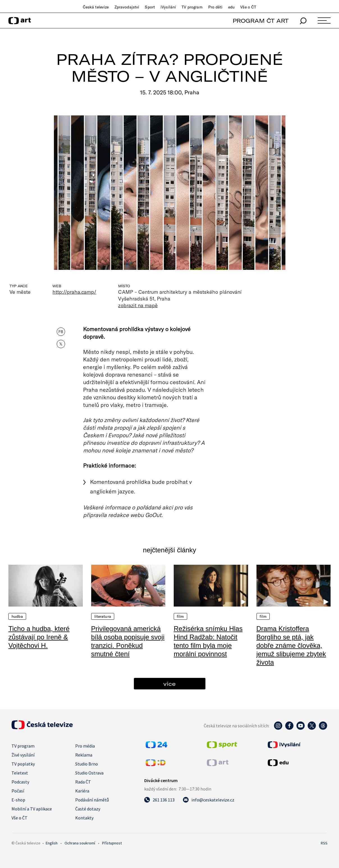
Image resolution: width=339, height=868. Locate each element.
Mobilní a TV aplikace (32, 809)
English (52, 843)
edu (231, 7)
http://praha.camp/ (74, 292)
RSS (324, 843)
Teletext (20, 773)
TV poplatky (23, 764)
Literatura (103, 616)
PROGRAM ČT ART (261, 21)
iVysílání (168, 7)
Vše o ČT (248, 7)
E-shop (18, 800)
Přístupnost (112, 843)
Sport (150, 7)
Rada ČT (83, 782)
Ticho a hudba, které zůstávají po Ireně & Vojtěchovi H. (39, 637)
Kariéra (82, 791)
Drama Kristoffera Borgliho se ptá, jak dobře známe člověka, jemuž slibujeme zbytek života (291, 645)
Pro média (85, 746)
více (169, 684)
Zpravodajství (127, 7)
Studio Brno (87, 764)
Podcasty (20, 782)
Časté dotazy (88, 809)
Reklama (84, 755)
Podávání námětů (92, 800)
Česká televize (96, 7)
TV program (192, 7)
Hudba (17, 616)
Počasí (18, 791)
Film (180, 616)
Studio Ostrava (89, 773)
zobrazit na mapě (138, 305)
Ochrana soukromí (80, 843)
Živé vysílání (23, 755)
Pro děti (215, 7)
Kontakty (84, 818)
